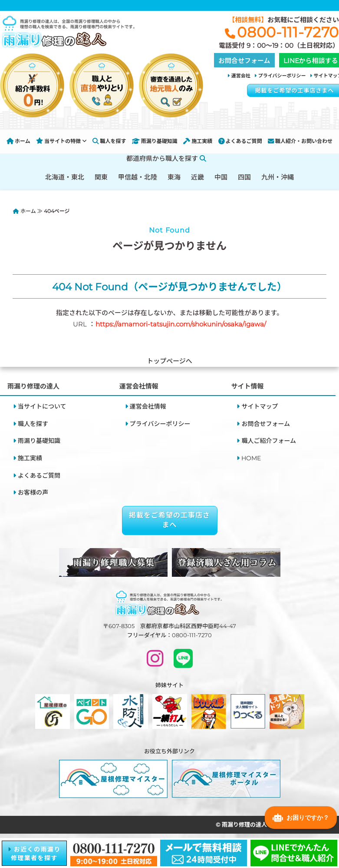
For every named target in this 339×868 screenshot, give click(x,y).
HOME (251, 458)
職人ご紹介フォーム (269, 441)
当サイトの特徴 (61, 141)
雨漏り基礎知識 (155, 141)
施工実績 (198, 141)
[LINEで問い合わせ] (183, 662)
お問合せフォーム (266, 424)
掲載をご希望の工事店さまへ (169, 520)
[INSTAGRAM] (155, 662)
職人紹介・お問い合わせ (300, 141)
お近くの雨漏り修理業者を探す (34, 854)
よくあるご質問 (240, 141)
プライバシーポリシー (282, 76)
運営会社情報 (148, 406)
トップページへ (169, 361)
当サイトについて (42, 406)
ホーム (18, 141)
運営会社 (241, 76)
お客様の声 (33, 492)
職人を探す (109, 141)
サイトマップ (260, 406)
